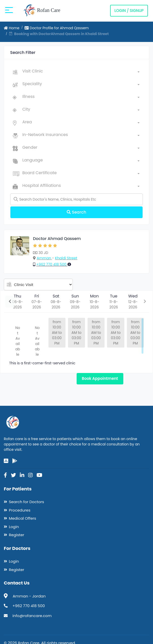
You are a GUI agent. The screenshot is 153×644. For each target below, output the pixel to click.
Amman (44, 258)
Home (12, 28)
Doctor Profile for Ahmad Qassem (57, 28)
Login (14, 527)
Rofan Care (42, 11)
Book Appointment (100, 378)
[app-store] (6, 461)
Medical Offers (22, 518)
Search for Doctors (26, 502)
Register (16, 535)
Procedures (20, 510)
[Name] (76, 199)
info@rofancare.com (32, 616)
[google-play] (15, 461)
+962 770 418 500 (52, 264)
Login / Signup (129, 11)
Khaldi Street (66, 258)
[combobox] (81, 72)
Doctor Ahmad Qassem (57, 239)
